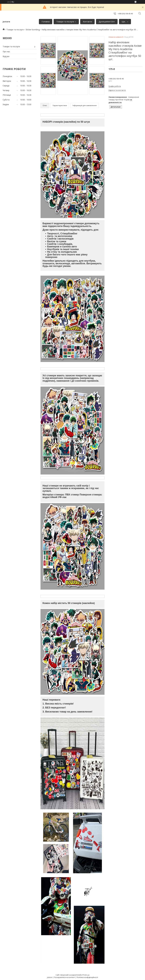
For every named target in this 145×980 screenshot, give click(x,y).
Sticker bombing (33, 30)
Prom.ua (86, 975)
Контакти (87, 22)
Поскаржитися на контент (64, 977)
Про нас (6, 51)
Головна (46, 22)
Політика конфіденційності (87, 977)
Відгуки (6, 56)
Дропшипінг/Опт (107, 22)
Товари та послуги (65, 22)
